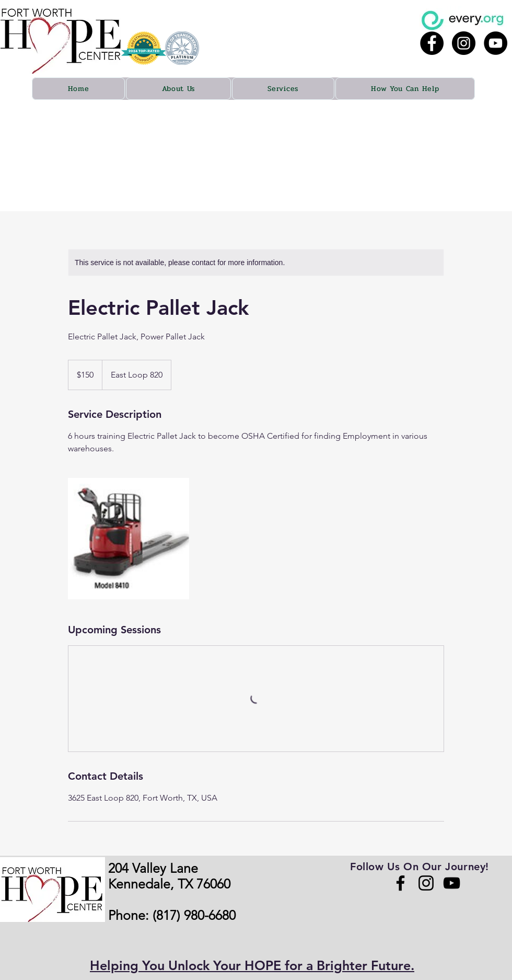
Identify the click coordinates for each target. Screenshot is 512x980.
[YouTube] (452, 883)
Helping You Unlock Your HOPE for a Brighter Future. (252, 965)
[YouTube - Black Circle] (496, 43)
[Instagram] (426, 883)
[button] (178, 89)
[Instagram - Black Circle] (464, 43)
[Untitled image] (129, 539)
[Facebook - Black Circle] (432, 43)
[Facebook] (400, 883)
